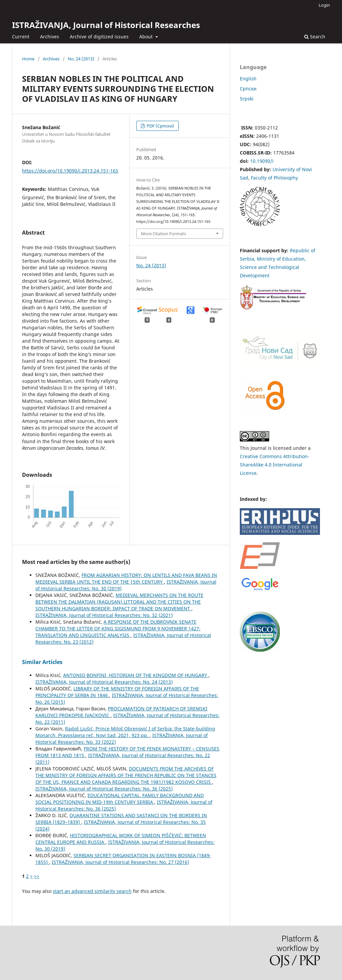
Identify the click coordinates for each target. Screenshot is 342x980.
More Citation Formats (163, 234)
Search (315, 37)
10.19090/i (262, 161)
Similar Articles (42, 662)
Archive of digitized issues (99, 37)
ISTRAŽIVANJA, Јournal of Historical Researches (106, 25)
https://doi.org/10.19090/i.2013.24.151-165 (70, 171)
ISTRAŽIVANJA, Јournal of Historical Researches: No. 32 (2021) (104, 615)
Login (324, 5)
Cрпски (248, 89)
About (147, 37)
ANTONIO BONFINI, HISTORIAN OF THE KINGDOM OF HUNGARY (136, 675)
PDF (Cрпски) (160, 126)
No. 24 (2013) (81, 59)
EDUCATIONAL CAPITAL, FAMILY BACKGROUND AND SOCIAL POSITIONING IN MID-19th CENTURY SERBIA (120, 799)
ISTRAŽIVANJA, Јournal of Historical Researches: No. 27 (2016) (120, 862)
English (248, 79)
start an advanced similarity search (92, 891)
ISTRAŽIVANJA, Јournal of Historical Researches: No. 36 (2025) (104, 789)
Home (28, 59)
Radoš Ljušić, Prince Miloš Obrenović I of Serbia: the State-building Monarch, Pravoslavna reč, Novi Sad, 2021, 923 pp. (125, 732)
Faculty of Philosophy (274, 178)
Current (21, 37)
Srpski (247, 99)
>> (37, 876)
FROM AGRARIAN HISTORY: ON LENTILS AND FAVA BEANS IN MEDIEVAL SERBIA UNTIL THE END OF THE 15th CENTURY (126, 578)
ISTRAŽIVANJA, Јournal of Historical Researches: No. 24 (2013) (104, 682)
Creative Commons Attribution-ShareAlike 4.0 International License (275, 465)
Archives (50, 37)
